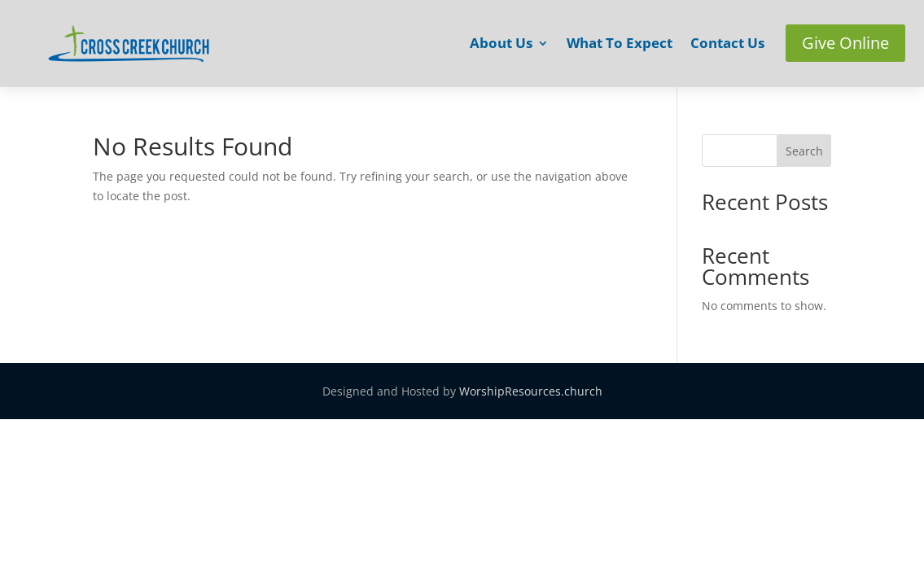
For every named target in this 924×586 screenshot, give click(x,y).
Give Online (845, 43)
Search (804, 151)
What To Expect (620, 45)
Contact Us (727, 45)
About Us (501, 45)
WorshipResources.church (531, 391)
